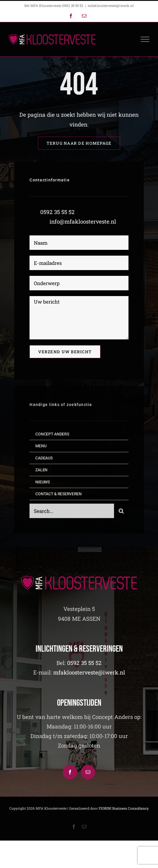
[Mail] (88, 772)
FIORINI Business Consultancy (124, 808)
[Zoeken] (121, 512)
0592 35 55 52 (57, 212)
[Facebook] (70, 772)
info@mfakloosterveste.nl (83, 221)
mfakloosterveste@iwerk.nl (111, 5)
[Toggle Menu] (145, 39)
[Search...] (72, 512)
